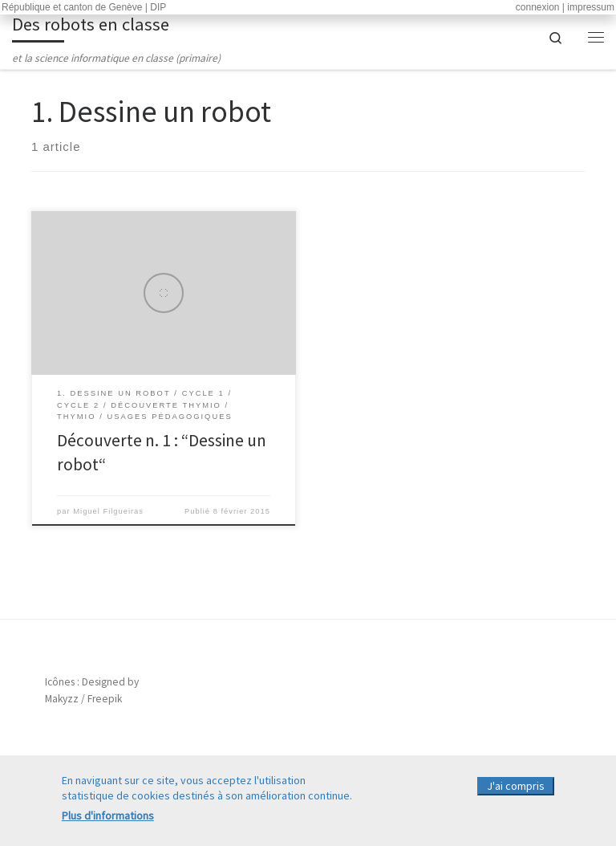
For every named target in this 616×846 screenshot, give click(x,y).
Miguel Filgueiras (108, 511)
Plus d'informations (108, 819)
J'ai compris (516, 790)
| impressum (588, 7)
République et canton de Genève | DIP (84, 7)
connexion (538, 7)
